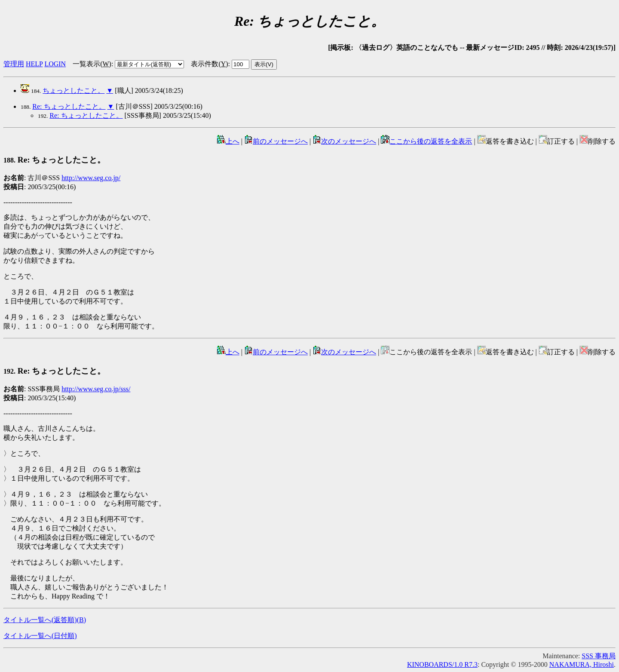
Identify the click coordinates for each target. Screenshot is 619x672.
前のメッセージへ (276, 141)
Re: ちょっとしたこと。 (69, 106)
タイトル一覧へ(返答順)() (45, 620)
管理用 (14, 64)
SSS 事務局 (599, 656)
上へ (228, 141)
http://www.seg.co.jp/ (91, 178)
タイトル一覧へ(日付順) (40, 636)
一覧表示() (92, 64)
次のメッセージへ (344, 141)
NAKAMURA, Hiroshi (582, 664)
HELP (34, 64)
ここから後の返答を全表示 (426, 141)
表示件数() (209, 64)
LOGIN (55, 64)
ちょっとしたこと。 (74, 91)
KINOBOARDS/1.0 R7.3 (442, 664)
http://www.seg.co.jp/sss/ (96, 389)
